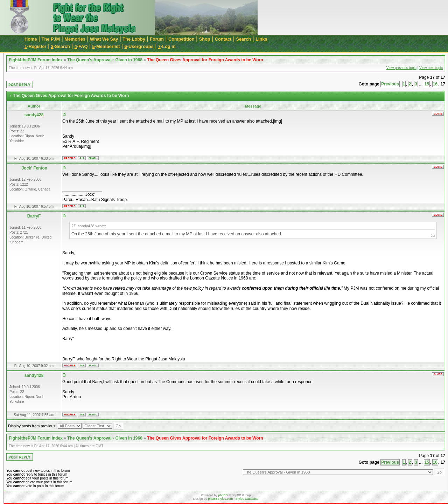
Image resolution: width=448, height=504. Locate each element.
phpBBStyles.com (220, 499)
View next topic (431, 68)
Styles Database (247, 499)
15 (427, 84)
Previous (390, 84)
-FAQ (81, 46)
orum (157, 39)
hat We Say (104, 39)
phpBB (223, 495)
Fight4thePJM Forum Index (36, 60)
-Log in (167, 46)
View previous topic (401, 68)
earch (243, 39)
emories (75, 39)
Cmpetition (181, 39)
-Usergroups (139, 46)
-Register (36, 46)
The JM (51, 39)
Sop (205, 39)
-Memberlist (106, 46)
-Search (61, 46)
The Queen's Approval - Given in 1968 (105, 60)
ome (31, 39)
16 (435, 84)
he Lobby (134, 39)
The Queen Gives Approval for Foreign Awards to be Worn (205, 60)
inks (261, 39)
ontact (223, 39)
